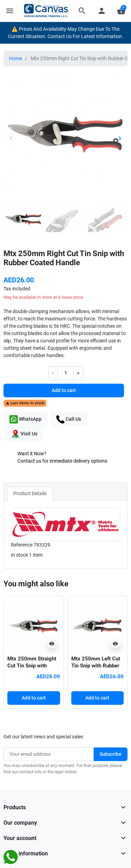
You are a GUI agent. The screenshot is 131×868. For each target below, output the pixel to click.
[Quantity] (66, 373)
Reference (22, 545)
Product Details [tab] (30, 493)
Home (16, 58)
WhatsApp (26, 419)
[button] (82, 11)
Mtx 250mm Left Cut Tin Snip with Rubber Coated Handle (96, 666)
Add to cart (64, 390)
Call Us (69, 419)
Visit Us (24, 434)
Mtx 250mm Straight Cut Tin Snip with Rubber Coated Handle (33, 666)
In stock (19, 555)
